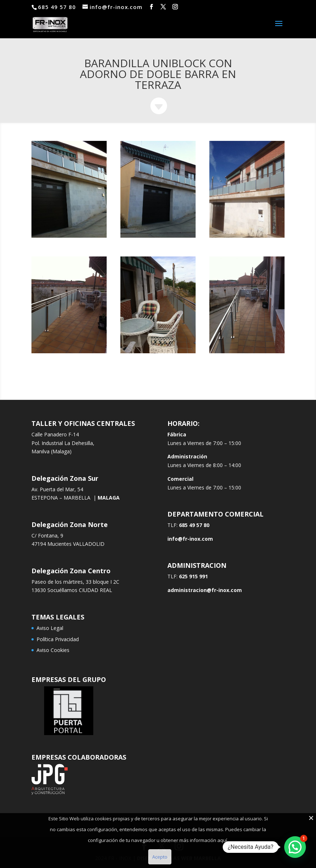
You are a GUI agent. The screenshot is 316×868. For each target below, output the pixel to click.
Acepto (160, 857)
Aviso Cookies (53, 650)
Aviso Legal (50, 628)
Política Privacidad (58, 639)
